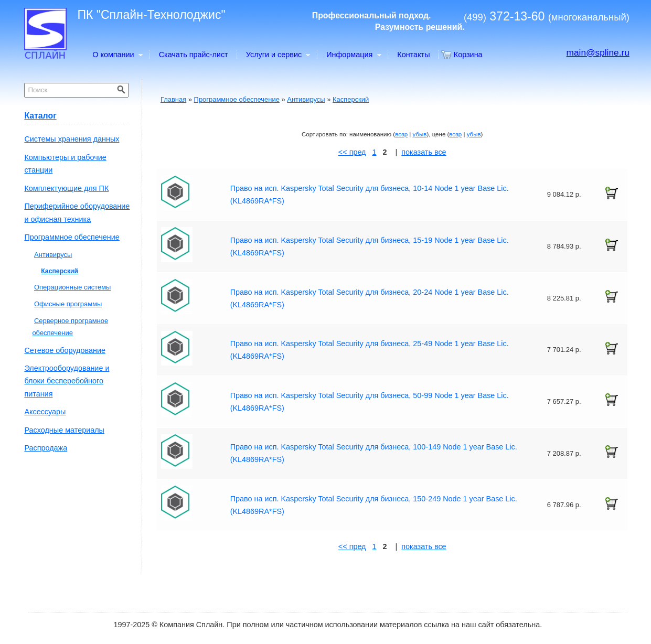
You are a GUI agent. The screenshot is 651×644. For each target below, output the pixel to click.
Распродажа (46, 448)
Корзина (468, 55)
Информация (353, 55)
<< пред (352, 152)
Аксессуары (45, 412)
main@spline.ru (598, 52)
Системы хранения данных (72, 139)
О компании (117, 55)
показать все (424, 152)
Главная (173, 99)
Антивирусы (306, 99)
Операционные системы (72, 287)
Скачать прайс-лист (194, 55)
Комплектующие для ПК (66, 188)
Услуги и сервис (278, 55)
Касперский (351, 99)
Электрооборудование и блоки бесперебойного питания (67, 381)
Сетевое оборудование (65, 350)
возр (401, 134)
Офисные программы (68, 304)
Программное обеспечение (237, 99)
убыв (420, 134)
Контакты (413, 55)
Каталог (40, 116)
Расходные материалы (64, 430)
